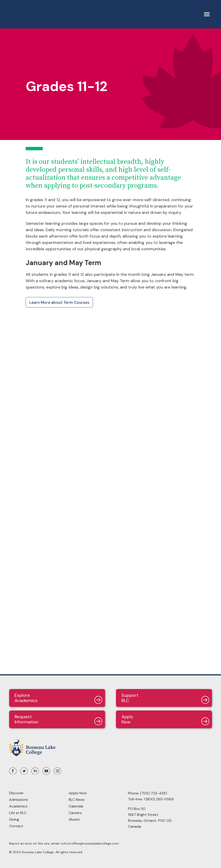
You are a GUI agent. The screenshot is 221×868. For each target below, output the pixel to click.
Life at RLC (18, 813)
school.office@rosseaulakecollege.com (90, 843)
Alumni (74, 819)
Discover (16, 793)
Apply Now (78, 793)
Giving (14, 819)
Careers (75, 813)
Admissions (19, 800)
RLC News (77, 800)
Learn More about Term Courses (59, 302)
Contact (16, 826)
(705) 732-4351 (153, 793)
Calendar (76, 806)
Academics (18, 806)
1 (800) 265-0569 (159, 799)
